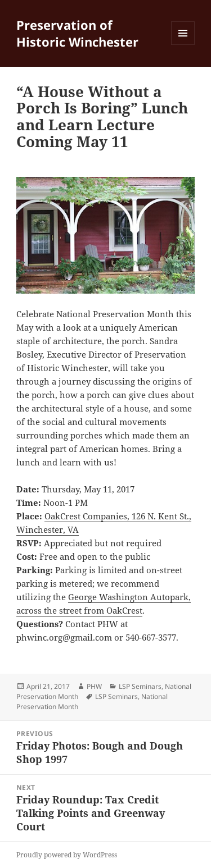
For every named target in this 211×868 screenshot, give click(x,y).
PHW (94, 686)
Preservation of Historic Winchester (77, 33)
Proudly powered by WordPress (67, 855)
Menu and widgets (183, 45)
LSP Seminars (140, 686)
